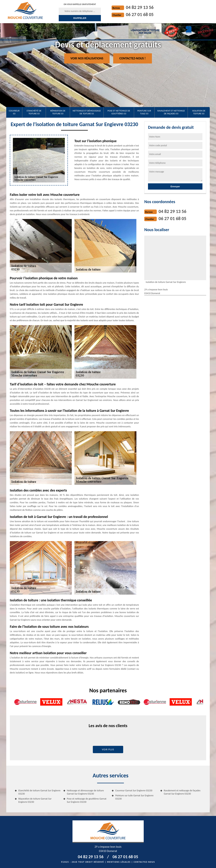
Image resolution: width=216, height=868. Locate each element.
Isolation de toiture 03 (199, 112)
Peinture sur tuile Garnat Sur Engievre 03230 (134, 797)
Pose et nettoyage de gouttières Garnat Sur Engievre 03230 (87, 800)
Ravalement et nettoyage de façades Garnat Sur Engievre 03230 (182, 792)
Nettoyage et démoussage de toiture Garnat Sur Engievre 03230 (85, 792)
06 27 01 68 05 (140, 14)
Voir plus (108, 749)
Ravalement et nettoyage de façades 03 (171, 112)
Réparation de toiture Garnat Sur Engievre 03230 (35, 800)
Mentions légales (119, 862)
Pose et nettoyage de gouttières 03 (119, 112)
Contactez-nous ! (133, 58)
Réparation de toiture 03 (58, 112)
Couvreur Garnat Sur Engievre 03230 (134, 791)
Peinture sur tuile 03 (144, 112)
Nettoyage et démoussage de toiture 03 (87, 112)
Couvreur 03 (14, 112)
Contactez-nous (144, 862)
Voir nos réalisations (87, 58)
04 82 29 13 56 (140, 7)
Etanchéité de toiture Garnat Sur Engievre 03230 (39, 792)
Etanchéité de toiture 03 (34, 112)
